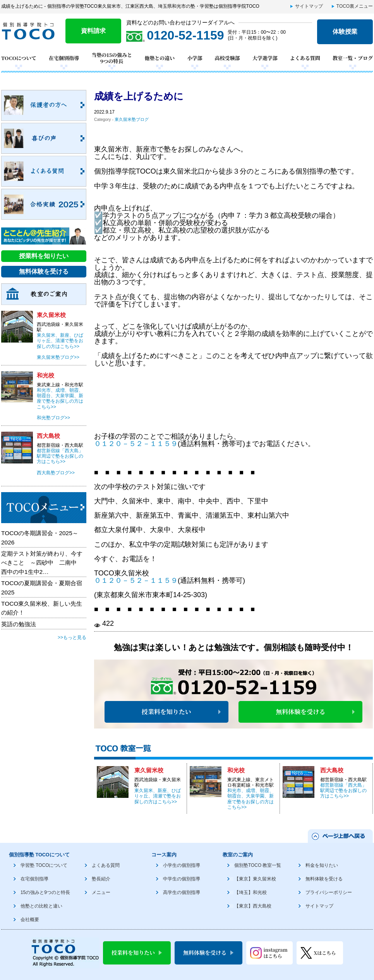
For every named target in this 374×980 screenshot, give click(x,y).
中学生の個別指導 (182, 879)
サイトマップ (309, 6)
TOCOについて (19, 58)
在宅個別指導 (64, 58)
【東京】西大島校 (253, 906)
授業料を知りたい (166, 712)
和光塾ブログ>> (53, 418)
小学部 (195, 58)
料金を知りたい (322, 865)
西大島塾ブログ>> (56, 473)
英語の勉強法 (19, 624)
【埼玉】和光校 (250, 892)
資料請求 (93, 31)
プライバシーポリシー (329, 892)
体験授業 (345, 32)
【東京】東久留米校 (255, 879)
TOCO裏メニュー (355, 6)
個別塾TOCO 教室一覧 (258, 865)
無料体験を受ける (300, 712)
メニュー (101, 892)
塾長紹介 (101, 879)
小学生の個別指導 (182, 865)
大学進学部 (265, 58)
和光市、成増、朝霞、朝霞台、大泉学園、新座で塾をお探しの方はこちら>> (250, 799)
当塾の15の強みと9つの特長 (112, 58)
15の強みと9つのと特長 (45, 892)
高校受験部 (227, 58)
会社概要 (30, 920)
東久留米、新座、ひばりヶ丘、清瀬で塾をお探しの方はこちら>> (158, 796)
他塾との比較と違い (41, 906)
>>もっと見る (72, 637)
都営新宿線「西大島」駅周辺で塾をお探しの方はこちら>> (343, 791)
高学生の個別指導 (182, 892)
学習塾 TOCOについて (44, 865)
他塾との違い (160, 58)
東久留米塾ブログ (132, 119)
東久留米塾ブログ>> (58, 357)
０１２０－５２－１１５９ (136, 444)
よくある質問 (305, 58)
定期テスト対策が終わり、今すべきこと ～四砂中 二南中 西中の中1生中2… (42, 563)
